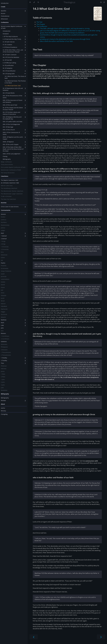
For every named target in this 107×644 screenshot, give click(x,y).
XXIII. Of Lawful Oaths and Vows (13, 122)
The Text (39, 22)
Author (3, 408)
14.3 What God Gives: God (13, 86)
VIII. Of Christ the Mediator (11, 57)
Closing (5, 156)
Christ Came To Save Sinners (10, 207)
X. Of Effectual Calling (9, 63)
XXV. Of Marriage (8, 127)
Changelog (4, 414)
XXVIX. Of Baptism (8, 142)
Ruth (2, 233)
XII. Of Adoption (8, 68)
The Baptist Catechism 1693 (9, 180)
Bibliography (7, 159)
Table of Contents (42, 18)
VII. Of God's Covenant (10, 55)
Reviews (3, 400)
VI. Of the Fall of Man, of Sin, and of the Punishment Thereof (13, 51)
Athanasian (4, 19)
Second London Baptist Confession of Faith (12, 27)
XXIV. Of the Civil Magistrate (11, 124)
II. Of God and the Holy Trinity (12, 39)
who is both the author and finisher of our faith (56, 41)
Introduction (5, 3)
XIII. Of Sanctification (9, 71)
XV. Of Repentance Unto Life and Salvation (13, 89)
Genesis (3, 214)
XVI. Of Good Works (9, 93)
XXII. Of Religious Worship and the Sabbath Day (12, 118)
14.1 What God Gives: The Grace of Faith (15, 77)
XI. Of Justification (8, 65)
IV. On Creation (7, 45)
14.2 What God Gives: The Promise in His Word (15, 82)
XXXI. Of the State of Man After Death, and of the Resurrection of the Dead (13, 149)
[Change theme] (34, 2)
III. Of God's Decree (9, 42)
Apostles (4, 11)
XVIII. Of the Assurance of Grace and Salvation (13, 101)
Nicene (3, 13)
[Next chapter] (101, 637)
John (2, 328)
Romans (3, 333)
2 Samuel (4, 239)
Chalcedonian (5, 16)
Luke (2, 325)
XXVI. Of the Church (9, 130)
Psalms (3, 263)
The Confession (42, 26)
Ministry (3, 411)
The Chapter (41, 24)
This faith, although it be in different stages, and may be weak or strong (65, 28)
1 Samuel (4, 236)
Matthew (4, 320)
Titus (2, 363)
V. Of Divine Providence (10, 47)
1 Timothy (4, 358)
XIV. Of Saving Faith (9, 74)
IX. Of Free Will (7, 60)
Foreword (6, 34)
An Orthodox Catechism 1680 (10, 183)
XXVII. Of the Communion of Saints (11, 133)
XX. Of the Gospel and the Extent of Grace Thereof (13, 109)
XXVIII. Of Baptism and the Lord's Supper (13, 138)
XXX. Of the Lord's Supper (11, 144)
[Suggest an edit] (104, 2)
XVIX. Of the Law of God (10, 105)
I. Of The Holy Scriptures (10, 36)
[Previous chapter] (34, 637)
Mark (2, 323)
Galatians (4, 341)
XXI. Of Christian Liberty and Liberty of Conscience (11, 113)
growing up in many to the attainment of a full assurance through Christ (65, 39)
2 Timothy (4, 360)
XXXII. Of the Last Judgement (12, 154)
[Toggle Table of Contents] (30, 2)
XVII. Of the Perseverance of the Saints (12, 97)
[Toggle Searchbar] (38, 2)
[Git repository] (101, 2)
